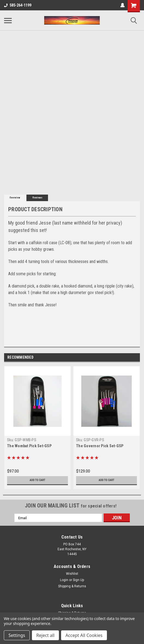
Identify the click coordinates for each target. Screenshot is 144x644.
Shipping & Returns (72, 586)
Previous (128, 357)
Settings (17, 635)
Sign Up (78, 580)
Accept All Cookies (84, 635)
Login (64, 580)
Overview (15, 198)
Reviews (37, 198)
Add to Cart (37, 480)
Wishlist (72, 574)
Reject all (45, 635)
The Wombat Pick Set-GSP (29, 446)
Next (136, 357)
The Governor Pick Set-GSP (100, 446)
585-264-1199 (18, 5)
